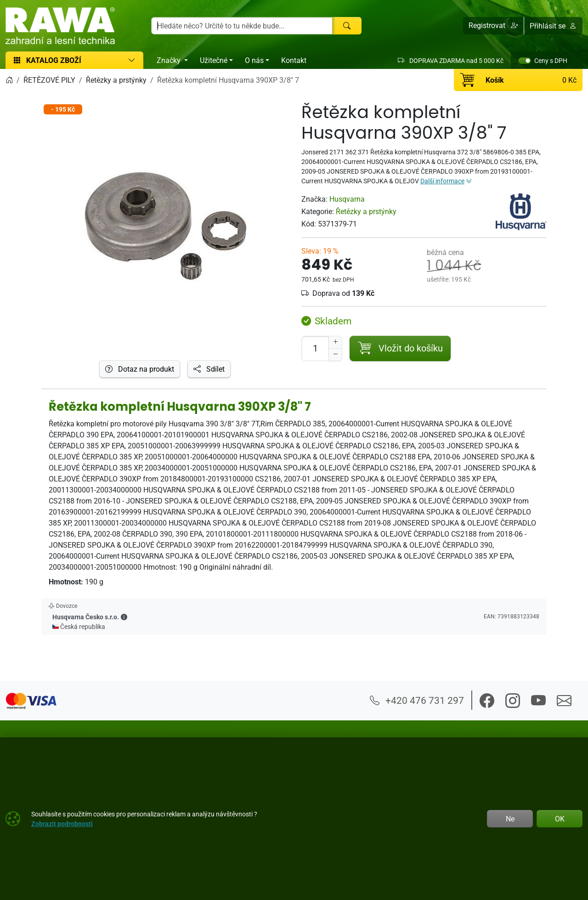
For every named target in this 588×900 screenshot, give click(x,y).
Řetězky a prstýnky (366, 211)
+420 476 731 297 (417, 700)
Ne (510, 819)
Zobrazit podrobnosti (62, 824)
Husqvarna (347, 199)
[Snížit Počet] (335, 355)
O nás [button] (254, 60)
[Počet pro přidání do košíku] (315, 348)
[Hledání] (242, 26)
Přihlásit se (553, 26)
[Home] (9, 80)
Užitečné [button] (214, 60)
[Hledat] (347, 26)
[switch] (525, 61)
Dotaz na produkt (140, 369)
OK (560, 819)
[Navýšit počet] (335, 342)
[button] (494, 26)
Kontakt (294, 60)
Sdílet (209, 369)
